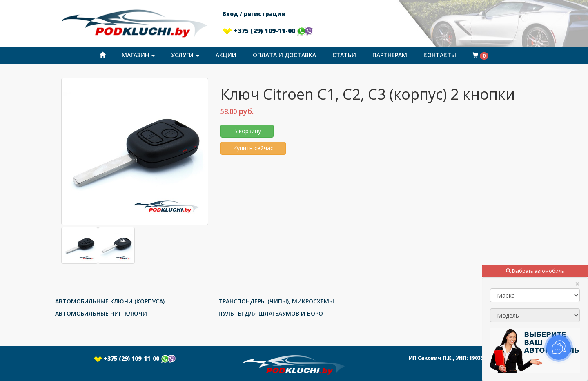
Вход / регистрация (254, 14)
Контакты (440, 55)
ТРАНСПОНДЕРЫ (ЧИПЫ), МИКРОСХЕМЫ (276, 301)
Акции (226, 55)
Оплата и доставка (284, 55)
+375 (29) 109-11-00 (268, 31)
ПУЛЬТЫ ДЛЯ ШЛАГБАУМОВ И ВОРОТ (273, 313)
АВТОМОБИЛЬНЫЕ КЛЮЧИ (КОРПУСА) (110, 301)
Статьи (344, 55)
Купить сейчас (253, 148)
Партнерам (390, 55)
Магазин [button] (138, 55)
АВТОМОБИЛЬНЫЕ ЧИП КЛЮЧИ (101, 313)
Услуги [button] (185, 55)
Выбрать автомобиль (535, 271)
